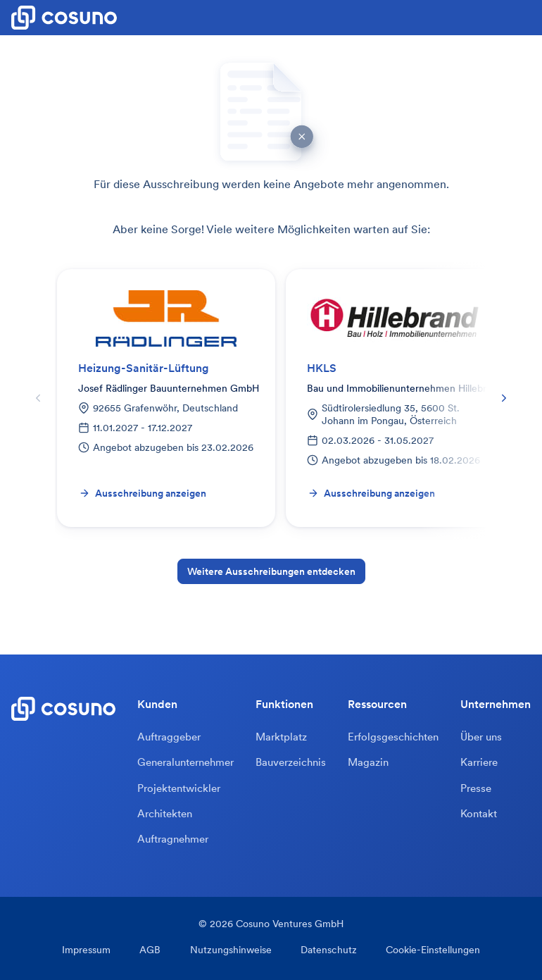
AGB (154, 953)
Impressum (94, 953)
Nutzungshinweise (231, 953)
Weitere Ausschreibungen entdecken (271, 571)
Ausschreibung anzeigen (143, 493)
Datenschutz (325, 953)
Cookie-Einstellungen (426, 953)
